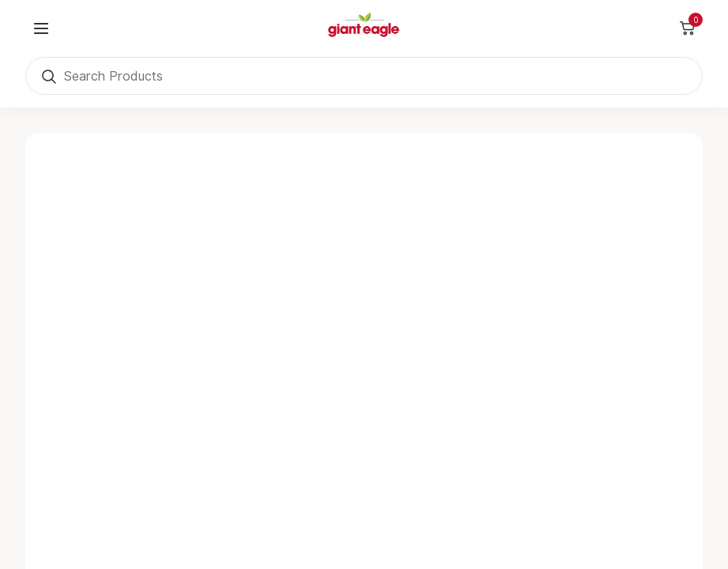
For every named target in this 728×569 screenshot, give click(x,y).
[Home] (364, 28)
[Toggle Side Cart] (687, 28)
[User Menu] (41, 28)
